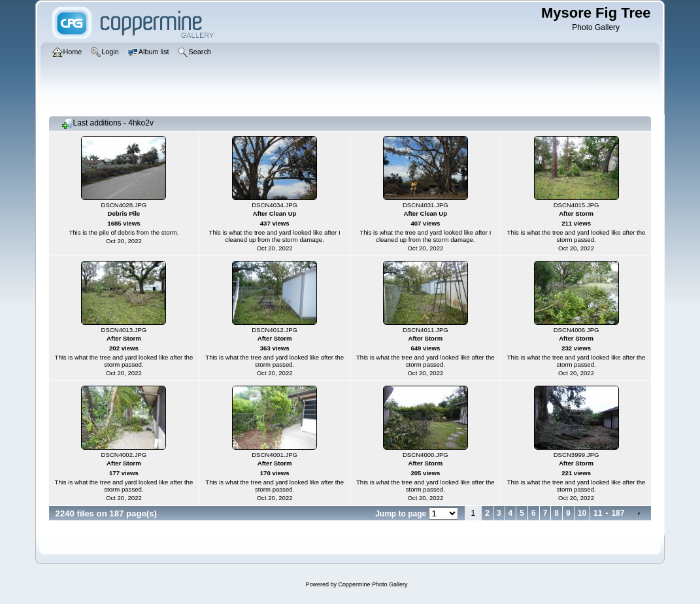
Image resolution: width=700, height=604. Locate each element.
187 (618, 513)
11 (598, 513)
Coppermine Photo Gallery (373, 584)
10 (582, 513)
